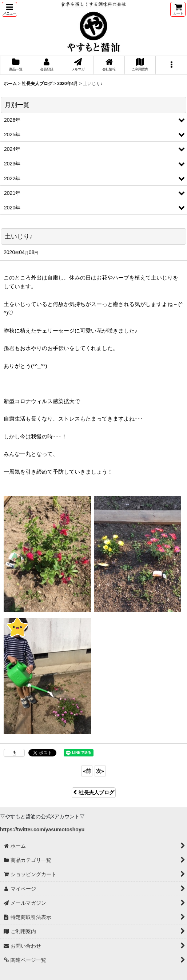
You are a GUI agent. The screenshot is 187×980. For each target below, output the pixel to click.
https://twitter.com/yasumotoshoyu (42, 830)
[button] (9, 9)
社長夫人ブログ (94, 792)
